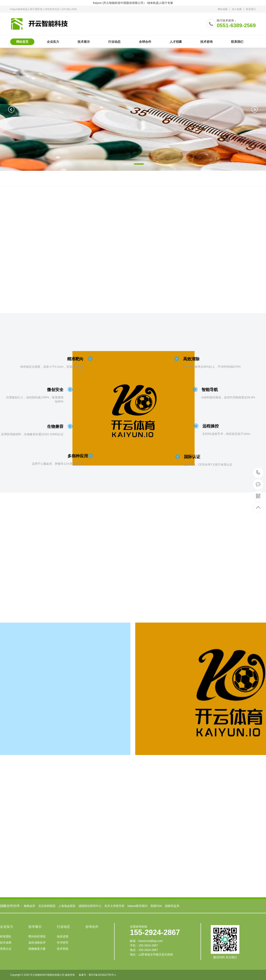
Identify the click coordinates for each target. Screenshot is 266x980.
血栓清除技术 (37, 943)
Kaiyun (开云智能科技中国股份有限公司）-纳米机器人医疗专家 (133, 3)
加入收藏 (237, 9)
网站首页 (22, 42)
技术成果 (6, 943)
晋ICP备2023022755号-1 (102, 975)
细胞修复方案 (37, 949)
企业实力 (53, 42)
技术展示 (84, 42)
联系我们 (251, 9)
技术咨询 (206, 42)
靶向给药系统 (37, 936)
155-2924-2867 (258, 473)
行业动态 (114, 42)
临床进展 (63, 936)
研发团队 (6, 936)
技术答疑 (63, 949)
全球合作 (145, 42)
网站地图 (223, 9)
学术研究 (63, 943)
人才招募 (176, 42)
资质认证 (6, 949)
